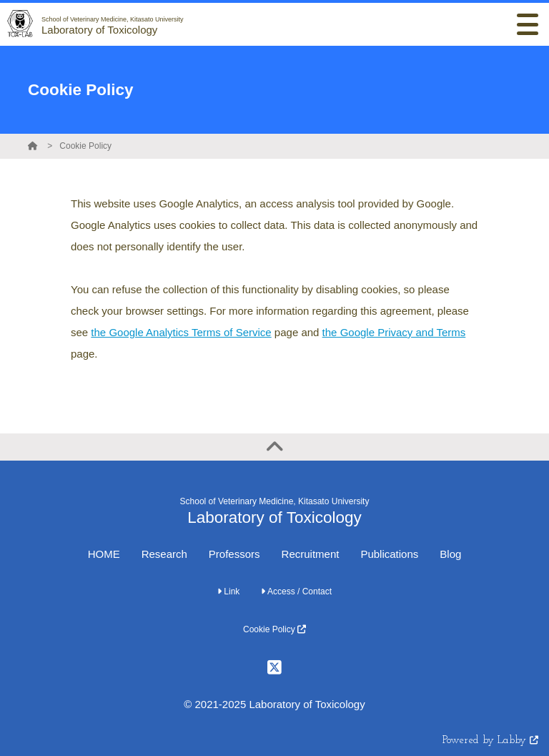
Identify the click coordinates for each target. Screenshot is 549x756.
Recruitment (311, 554)
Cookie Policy (85, 146)
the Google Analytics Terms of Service (181, 332)
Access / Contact (296, 591)
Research (164, 554)
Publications (389, 554)
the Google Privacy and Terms (394, 332)
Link (228, 591)
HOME (104, 554)
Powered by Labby (490, 741)
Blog (450, 554)
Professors (234, 554)
